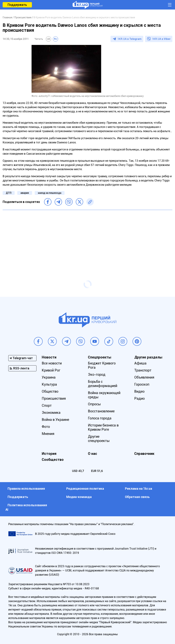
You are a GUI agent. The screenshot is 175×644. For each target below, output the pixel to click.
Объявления (144, 377)
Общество (50, 391)
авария (25, 193)
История (49, 454)
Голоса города (100, 418)
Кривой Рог (51, 370)
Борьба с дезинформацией (103, 384)
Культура (49, 384)
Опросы (94, 404)
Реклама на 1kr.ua (139, 489)
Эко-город (97, 374)
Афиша (140, 363)
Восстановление (101, 411)
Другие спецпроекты (99, 439)
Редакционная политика (85, 489)
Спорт (47, 405)
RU (56, 39)
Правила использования (26, 489)
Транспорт (143, 370)
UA (48, 39)
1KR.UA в (130, 39)
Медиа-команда (79, 497)
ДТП (9, 193)
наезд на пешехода (50, 193)
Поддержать (17, 5)
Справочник (144, 454)
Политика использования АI (26, 507)
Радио (139, 398)
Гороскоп (142, 384)
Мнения (48, 434)
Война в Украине (55, 420)
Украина (49, 377)
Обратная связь (137, 497)
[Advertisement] (87, 238)
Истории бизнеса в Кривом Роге (103, 427)
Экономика (51, 413)
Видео (139, 391)
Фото (46, 427)
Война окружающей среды (104, 395)
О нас (93, 454)
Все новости (52, 363)
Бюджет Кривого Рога (102, 365)
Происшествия (54, 398)
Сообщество (53, 460)
